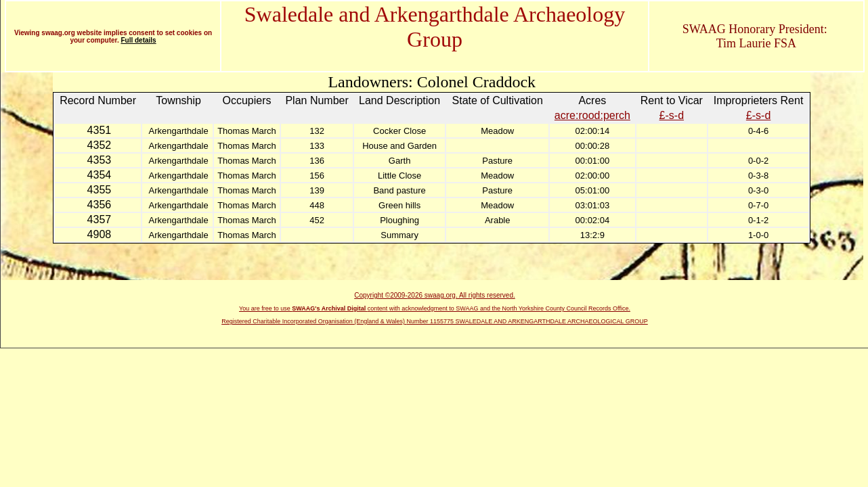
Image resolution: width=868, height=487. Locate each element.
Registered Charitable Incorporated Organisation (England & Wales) (314, 321)
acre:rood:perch (592, 115)
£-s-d (672, 115)
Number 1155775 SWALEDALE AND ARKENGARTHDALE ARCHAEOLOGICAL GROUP (527, 321)
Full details (138, 40)
